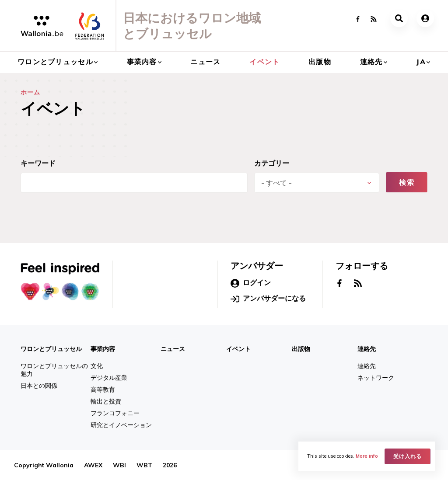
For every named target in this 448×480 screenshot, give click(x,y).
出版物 (320, 62)
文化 (97, 366)
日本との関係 (39, 386)
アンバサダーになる (268, 299)
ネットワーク (376, 378)
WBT (144, 465)
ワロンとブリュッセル (55, 62)
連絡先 (371, 62)
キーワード (38, 163)
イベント (264, 62)
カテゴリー (272, 163)
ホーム (30, 92)
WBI (119, 465)
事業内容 (142, 62)
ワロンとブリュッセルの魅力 (54, 370)
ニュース (205, 62)
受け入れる (408, 456)
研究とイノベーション (121, 425)
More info (367, 456)
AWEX (93, 465)
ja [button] (421, 62)
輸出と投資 (106, 401)
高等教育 (103, 390)
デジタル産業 (109, 378)
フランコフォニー (115, 413)
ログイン (251, 283)
